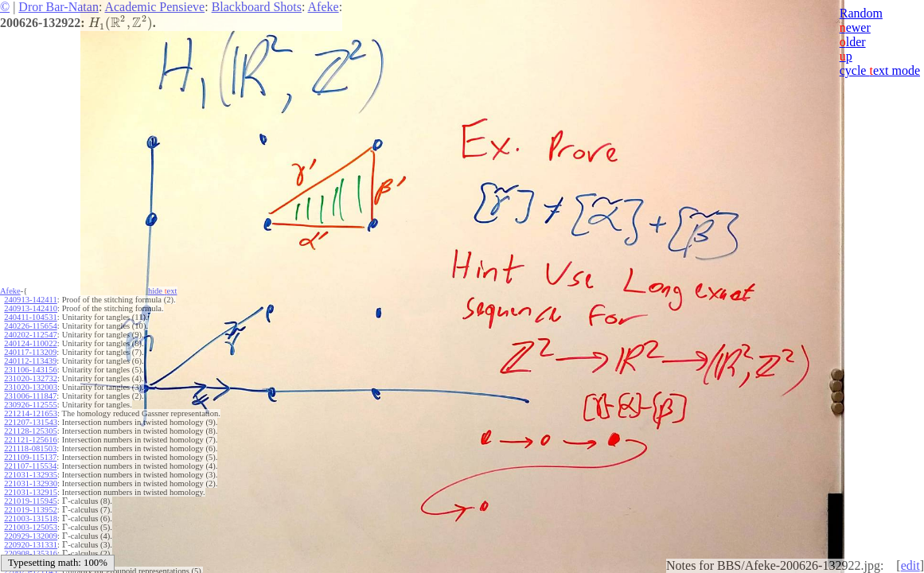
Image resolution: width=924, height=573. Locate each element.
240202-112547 (30, 335)
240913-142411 (30, 300)
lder (853, 42)
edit (910, 565)
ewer (855, 27)
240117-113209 (30, 352)
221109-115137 (30, 457)
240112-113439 (30, 361)
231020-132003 (31, 387)
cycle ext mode (880, 70)
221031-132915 (31, 492)
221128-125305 (30, 431)
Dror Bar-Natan (58, 7)
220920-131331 (31, 545)
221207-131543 (31, 422)
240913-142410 (31, 308)
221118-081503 (30, 448)
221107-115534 (30, 466)
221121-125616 (30, 440)
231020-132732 (31, 378)
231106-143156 (30, 370)
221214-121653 (31, 413)
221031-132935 (31, 475)
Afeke (324, 7)
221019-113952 (30, 510)
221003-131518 (31, 518)
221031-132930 (31, 483)
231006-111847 (30, 396)
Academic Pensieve (154, 7)
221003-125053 (31, 527)
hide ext (163, 291)
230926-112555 (30, 405)
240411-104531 (30, 317)
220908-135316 (31, 554)
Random (861, 13)
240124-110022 (30, 343)
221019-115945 (30, 501)
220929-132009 (31, 536)
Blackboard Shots (257, 7)
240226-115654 (30, 326)
